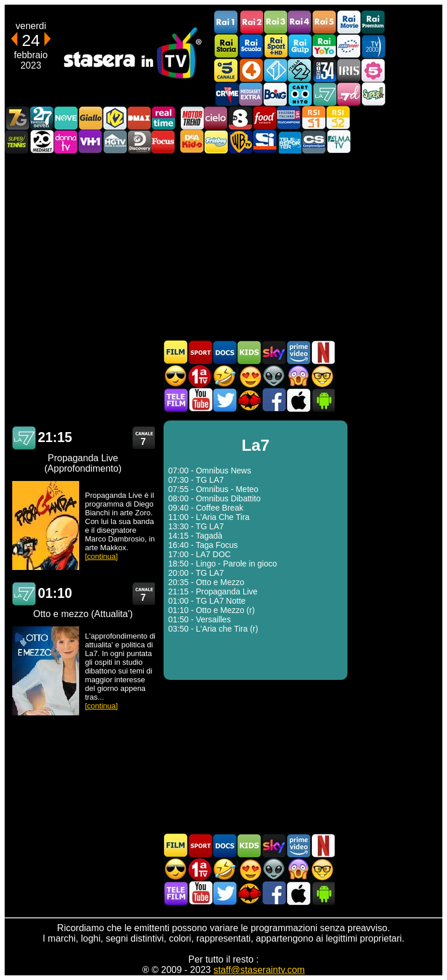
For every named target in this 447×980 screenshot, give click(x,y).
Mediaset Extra (251, 94)
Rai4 (300, 22)
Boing (275, 94)
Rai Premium (373, 22)
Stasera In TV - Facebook (274, 400)
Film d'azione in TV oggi (176, 376)
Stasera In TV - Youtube (200, 400)
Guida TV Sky (274, 352)
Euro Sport (349, 46)
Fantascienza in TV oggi (274, 376)
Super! (373, 94)
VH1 (90, 142)
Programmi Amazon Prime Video (298, 352)
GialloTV (90, 118)
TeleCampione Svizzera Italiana (289, 118)
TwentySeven (41, 118)
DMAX (139, 118)
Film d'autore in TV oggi (322, 376)
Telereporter (289, 142)
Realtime (164, 118)
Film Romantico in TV (249, 376)
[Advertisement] (223, 247)
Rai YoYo (324, 46)
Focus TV (164, 142)
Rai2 (251, 22)
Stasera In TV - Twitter (225, 400)
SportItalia (265, 142)
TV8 (240, 118)
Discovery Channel (139, 142)
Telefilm (176, 400)
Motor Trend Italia (191, 118)
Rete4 (251, 70)
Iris (349, 70)
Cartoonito (300, 94)
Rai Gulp (300, 46)
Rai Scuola (251, 46)
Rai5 (324, 22)
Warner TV (240, 142)
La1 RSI (314, 118)
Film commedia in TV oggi (225, 376)
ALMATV (338, 142)
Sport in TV (200, 352)
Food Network (265, 118)
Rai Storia (226, 46)
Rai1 (226, 22)
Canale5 (226, 70)
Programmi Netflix (322, 352)
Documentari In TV (225, 352)
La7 (324, 94)
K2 (115, 118)
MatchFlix (249, 400)
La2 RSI (338, 118)
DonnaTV (66, 142)
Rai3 (275, 22)
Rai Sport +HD (275, 46)
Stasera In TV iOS (298, 400)
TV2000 (373, 46)
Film (176, 352)
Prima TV (200, 376)
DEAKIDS (191, 142)
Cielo (216, 118)
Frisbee (216, 142)
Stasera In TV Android (322, 400)
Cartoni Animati (249, 352)
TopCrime (226, 94)
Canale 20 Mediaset (41, 142)
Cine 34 (324, 70)
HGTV (115, 142)
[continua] (101, 556)
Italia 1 (275, 70)
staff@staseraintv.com (259, 970)
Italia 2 (300, 70)
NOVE (66, 118)
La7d (349, 94)
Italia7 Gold (17, 118)
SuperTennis (17, 142)
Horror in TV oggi (298, 376)
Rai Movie (349, 22)
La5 (373, 70)
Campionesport (314, 142)
